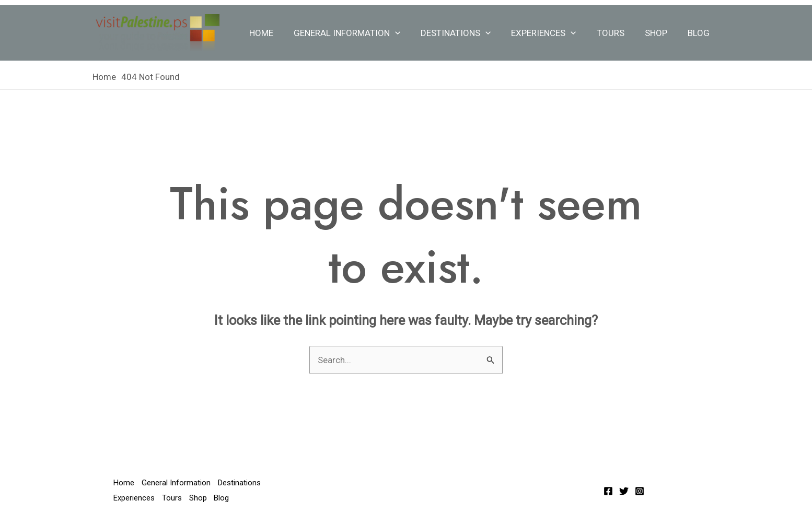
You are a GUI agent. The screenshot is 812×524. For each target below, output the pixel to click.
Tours (617, 33)
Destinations (468, 33)
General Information (361, 33)
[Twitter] (624, 491)
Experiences (553, 33)
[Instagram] (640, 491)
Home (278, 33)
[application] (409, 33)
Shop (660, 33)
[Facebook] (608, 491)
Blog (700, 33)
